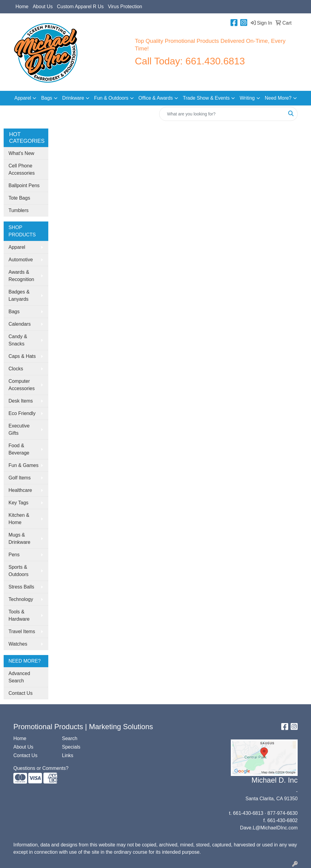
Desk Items (21, 401)
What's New (21, 153)
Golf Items (20, 478)
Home (22, 7)
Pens (14, 555)
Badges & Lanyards (19, 295)
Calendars (20, 324)
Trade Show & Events (206, 98)
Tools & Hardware (19, 615)
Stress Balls (21, 587)
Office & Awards (156, 98)
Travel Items (22, 631)
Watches (18, 644)
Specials (71, 747)
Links (68, 755)
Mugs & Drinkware (19, 539)
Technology (21, 599)
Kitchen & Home (19, 519)
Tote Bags (19, 198)
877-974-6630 (282, 813)
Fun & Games (24, 465)
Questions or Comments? (41, 768)
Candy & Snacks (18, 340)
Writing (247, 98)
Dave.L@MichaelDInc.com (269, 828)
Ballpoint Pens (24, 185)
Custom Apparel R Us (80, 7)
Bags (46, 98)
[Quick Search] (222, 114)
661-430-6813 (248, 813)
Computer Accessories (22, 385)
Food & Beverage (19, 449)
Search (70, 738)
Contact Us (21, 693)
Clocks (16, 369)
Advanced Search (19, 677)
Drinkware (73, 98)
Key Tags (19, 503)
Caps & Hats (22, 356)
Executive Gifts (19, 429)
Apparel (23, 98)
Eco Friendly (22, 413)
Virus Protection (125, 7)
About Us (43, 7)
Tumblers (19, 210)
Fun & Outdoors (111, 98)
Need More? (278, 98)
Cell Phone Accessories (22, 169)
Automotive (21, 260)
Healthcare (20, 490)
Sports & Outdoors (19, 571)
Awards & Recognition (21, 276)
